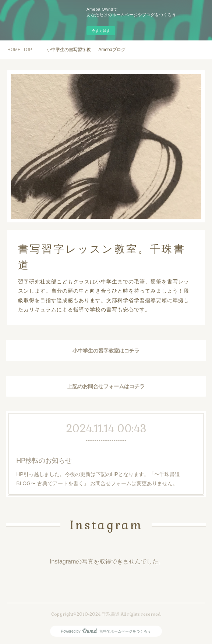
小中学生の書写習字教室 (69, 50)
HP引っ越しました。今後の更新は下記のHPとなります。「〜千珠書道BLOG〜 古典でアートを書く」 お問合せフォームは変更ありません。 (98, 478)
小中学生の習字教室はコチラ (106, 351)
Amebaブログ (112, 50)
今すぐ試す (101, 31)
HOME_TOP (20, 50)
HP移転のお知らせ (45, 460)
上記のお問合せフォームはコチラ (106, 386)
